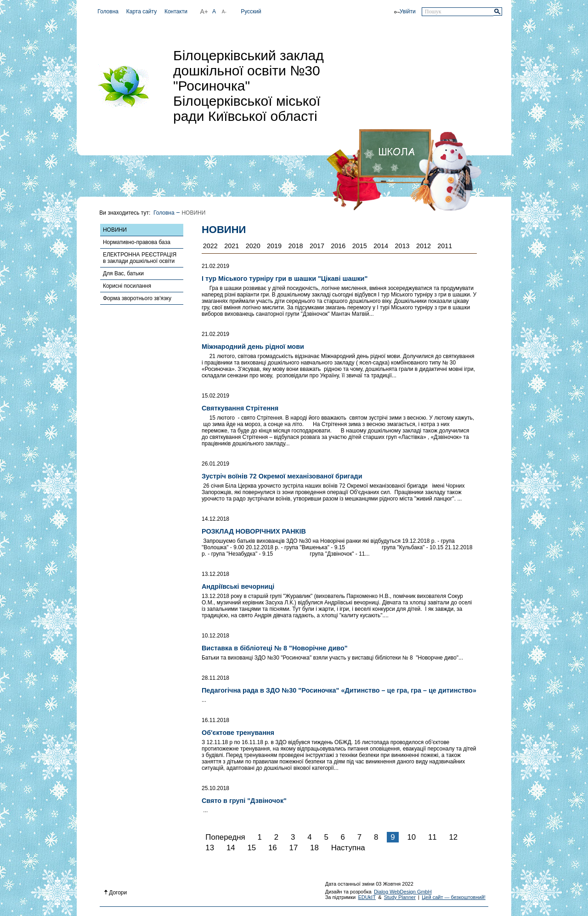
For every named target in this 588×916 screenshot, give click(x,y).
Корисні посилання (127, 286)
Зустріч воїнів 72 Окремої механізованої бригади (282, 476)
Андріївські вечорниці (238, 586)
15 (252, 848)
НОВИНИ (115, 230)
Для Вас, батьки (123, 273)
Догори (116, 893)
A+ (204, 11)
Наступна (348, 848)
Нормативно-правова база (137, 242)
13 (210, 848)
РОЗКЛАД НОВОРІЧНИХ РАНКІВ (254, 531)
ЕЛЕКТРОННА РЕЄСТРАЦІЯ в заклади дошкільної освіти (140, 258)
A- (224, 12)
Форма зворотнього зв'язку (137, 298)
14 (231, 848)
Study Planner (400, 897)
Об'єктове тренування (238, 733)
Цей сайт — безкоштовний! (454, 897)
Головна (108, 11)
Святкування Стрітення (240, 408)
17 (294, 848)
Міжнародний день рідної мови (253, 347)
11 (433, 837)
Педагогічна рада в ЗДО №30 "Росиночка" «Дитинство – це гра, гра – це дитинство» (339, 690)
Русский (251, 11)
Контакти (176, 11)
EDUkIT (367, 897)
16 (273, 848)
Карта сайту (141, 11)
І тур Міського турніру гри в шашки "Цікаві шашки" (285, 279)
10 (411, 837)
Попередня (225, 837)
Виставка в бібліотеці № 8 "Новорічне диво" (275, 648)
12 (453, 837)
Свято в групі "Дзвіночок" (244, 801)
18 (314, 848)
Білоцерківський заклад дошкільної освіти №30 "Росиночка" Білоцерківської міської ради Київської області (249, 86)
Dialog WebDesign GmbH (403, 892)
